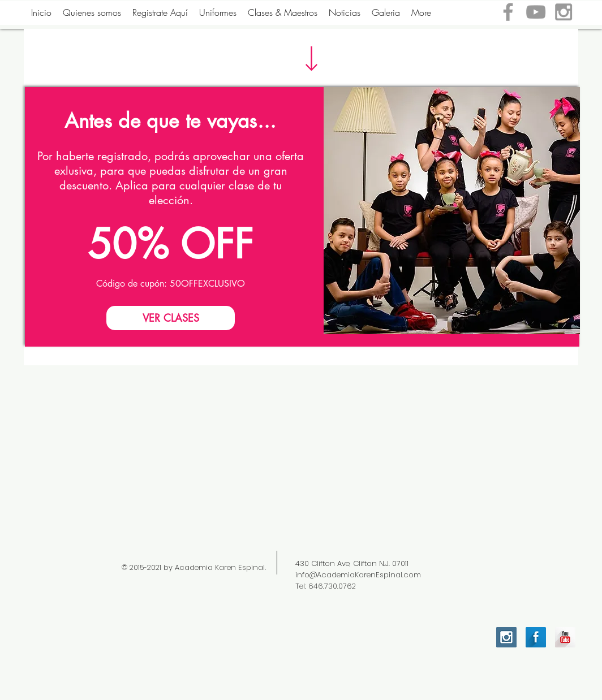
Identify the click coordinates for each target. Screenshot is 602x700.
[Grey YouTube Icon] (536, 12)
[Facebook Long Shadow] (536, 637)
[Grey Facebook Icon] (508, 12)
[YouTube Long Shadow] (565, 637)
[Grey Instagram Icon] (564, 12)
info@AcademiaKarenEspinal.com (358, 575)
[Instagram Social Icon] (506, 637)
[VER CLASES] (171, 318)
